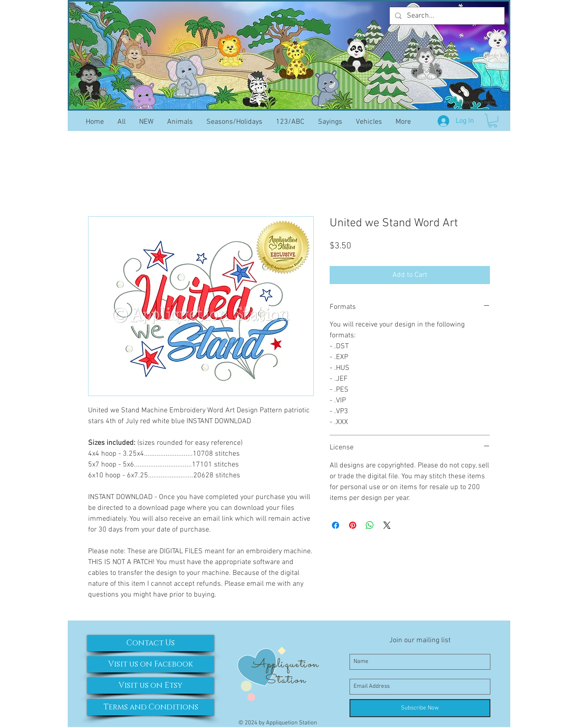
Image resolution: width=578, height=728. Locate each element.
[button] (493, 121)
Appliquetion (285, 664)
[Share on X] (387, 525)
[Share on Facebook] (336, 525)
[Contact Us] (151, 643)
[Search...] (446, 16)
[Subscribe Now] (420, 708)
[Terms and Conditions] (151, 707)
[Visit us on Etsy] (151, 686)
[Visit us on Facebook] (151, 664)
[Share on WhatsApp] (370, 525)
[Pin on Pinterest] (353, 525)
